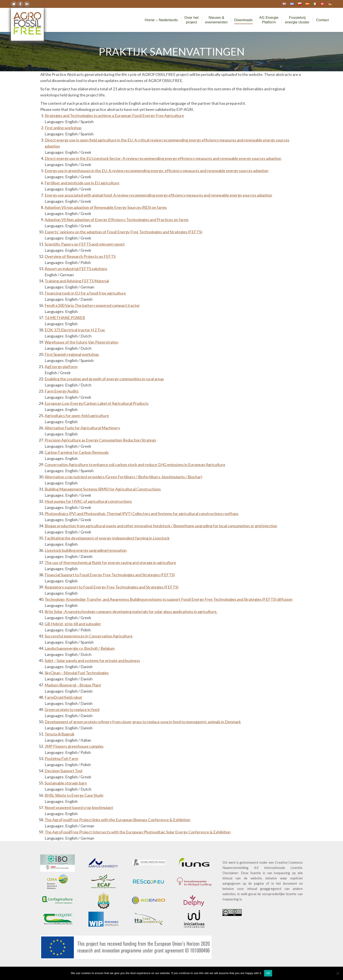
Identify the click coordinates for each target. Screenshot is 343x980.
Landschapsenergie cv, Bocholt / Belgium (80, 648)
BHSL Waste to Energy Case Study (74, 795)
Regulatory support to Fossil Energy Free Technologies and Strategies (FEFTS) (112, 587)
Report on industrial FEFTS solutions (76, 269)
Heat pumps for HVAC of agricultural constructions (88, 501)
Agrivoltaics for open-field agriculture (77, 416)
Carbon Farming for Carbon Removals (77, 452)
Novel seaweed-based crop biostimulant (79, 807)
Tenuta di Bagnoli (60, 734)
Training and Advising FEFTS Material (77, 281)
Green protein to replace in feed (72, 709)
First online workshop (63, 128)
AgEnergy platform (61, 367)
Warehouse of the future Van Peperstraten (81, 342)
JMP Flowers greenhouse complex (74, 746)
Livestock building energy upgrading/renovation (86, 550)
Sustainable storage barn (66, 783)
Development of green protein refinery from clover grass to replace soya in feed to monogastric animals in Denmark (143, 722)
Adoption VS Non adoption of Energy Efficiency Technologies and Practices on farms (117, 220)
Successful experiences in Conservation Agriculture (89, 636)
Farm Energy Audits (62, 391)
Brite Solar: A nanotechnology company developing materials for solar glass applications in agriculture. (131, 611)
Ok (268, 973)
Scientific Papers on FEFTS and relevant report (85, 244)
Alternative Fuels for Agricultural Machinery (82, 428)
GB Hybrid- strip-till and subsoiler (73, 624)
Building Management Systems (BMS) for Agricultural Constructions (103, 489)
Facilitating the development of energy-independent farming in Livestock (107, 538)
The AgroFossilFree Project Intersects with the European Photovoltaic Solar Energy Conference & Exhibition (138, 832)
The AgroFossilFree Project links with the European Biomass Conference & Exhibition (117, 820)
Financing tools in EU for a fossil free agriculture (85, 293)
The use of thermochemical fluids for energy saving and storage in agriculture (110, 562)
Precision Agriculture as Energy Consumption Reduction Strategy (100, 440)
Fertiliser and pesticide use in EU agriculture (82, 183)
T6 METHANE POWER (65, 318)
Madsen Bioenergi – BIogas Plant (73, 685)
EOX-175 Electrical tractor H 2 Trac (75, 330)
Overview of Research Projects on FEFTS (80, 256)
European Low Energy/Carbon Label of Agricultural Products (97, 403)
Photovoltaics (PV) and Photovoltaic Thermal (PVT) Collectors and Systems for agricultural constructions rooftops (142, 514)
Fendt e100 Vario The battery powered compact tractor (92, 305)
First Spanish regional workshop (72, 354)
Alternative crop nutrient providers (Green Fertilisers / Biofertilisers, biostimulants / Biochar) (123, 477)
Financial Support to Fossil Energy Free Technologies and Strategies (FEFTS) (110, 575)
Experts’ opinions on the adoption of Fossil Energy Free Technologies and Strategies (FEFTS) (123, 232)
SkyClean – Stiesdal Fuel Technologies (77, 673)
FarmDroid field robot (63, 697)
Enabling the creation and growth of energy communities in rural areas (104, 379)
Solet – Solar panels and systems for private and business (92, 660)
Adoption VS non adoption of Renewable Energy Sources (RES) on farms (106, 207)
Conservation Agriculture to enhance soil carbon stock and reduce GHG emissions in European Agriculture (135, 465)
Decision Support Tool (63, 771)
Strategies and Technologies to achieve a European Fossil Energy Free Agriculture (114, 115)
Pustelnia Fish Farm (61, 758)
